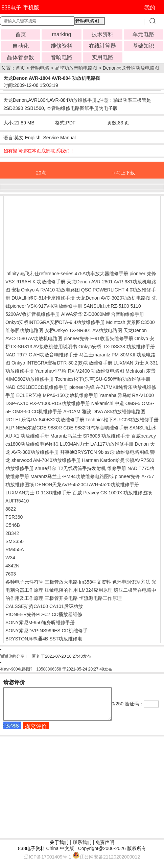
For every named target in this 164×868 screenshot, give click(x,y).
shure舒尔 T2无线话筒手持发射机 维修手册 (81, 468)
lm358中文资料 (95, 582)
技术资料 (102, 34)
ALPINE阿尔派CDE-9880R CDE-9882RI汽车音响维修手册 (67, 428)
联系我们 (82, 848)
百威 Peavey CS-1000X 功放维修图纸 (112, 493)
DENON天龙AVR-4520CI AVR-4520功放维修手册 (87, 485)
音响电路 (62, 57)
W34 (10, 558)
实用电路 (102, 57)
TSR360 (14, 517)
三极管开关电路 (61, 598)
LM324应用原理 (96, 590)
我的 (150, 8)
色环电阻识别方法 (131, 582)
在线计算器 (102, 46)
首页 (21, 34)
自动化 (21, 46)
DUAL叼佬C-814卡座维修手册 (43, 298)
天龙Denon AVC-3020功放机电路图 (113, 298)
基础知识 (143, 46)
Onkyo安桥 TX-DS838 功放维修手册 (117, 347)
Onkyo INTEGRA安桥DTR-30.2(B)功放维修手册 (62, 363)
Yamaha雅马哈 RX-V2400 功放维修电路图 (80, 371)
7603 (11, 574)
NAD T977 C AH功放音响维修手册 (42, 355)
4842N (12, 566)
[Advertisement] (60, 232)
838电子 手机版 (20, 8)
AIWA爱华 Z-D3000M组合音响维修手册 (103, 314)
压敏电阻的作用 (61, 590)
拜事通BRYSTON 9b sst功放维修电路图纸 (104, 452)
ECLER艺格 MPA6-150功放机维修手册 (57, 395)
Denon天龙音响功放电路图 (131, 68)
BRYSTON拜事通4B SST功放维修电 (44, 639)
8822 (11, 509)
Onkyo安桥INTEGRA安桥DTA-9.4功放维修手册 (55, 322)
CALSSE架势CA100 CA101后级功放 (44, 606)
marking (61, 34)
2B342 (12, 533)
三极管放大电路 (61, 582)
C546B (13, 525)
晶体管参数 (21, 57)
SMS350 (15, 541)
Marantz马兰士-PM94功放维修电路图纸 (72, 476)
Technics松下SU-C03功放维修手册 (122, 420)
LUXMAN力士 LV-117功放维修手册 (97, 444)
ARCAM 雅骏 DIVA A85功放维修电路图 (104, 412)
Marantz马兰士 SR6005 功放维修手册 (90, 436)
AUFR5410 (17, 501)
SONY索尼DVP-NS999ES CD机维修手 (46, 631)
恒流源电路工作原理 (100, 598)
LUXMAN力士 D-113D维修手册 (38, 493)
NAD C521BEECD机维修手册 (37, 387)
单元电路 (143, 34)
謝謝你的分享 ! (14, 656)
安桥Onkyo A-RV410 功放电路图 (46, 290)
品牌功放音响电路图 (76, 68)
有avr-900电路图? (16, 669)
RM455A (15, 549)
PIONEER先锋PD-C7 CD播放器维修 (44, 614)
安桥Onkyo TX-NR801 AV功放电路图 (83, 330)
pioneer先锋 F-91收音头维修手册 (98, 338)
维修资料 (62, 46)
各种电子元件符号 (24, 582)
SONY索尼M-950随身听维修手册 (40, 623)
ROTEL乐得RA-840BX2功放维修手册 (45, 420)
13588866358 (49, 669)
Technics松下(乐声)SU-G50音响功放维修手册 (103, 379)
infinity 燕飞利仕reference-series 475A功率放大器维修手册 (67, 274)
